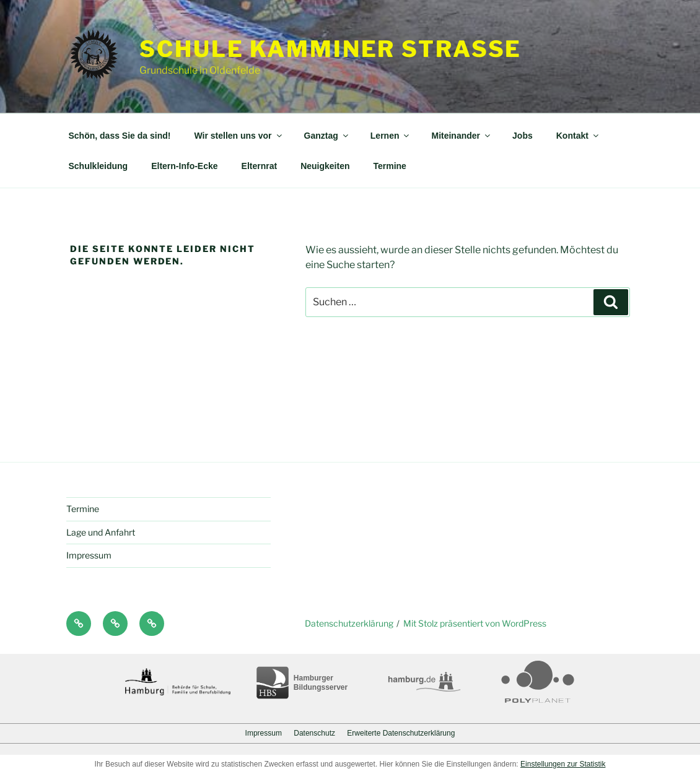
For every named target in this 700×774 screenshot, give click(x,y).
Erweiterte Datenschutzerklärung (401, 733)
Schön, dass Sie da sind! (120, 136)
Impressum (89, 555)
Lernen (391, 136)
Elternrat (260, 166)
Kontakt (578, 136)
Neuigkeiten (325, 166)
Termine (389, 166)
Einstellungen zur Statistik (563, 764)
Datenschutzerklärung (349, 623)
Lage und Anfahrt (101, 532)
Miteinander (462, 136)
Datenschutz (314, 733)
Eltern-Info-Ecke (184, 166)
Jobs (523, 136)
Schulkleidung (98, 166)
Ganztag (327, 136)
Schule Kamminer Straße (330, 49)
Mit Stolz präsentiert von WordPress (475, 623)
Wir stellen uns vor (238, 136)
